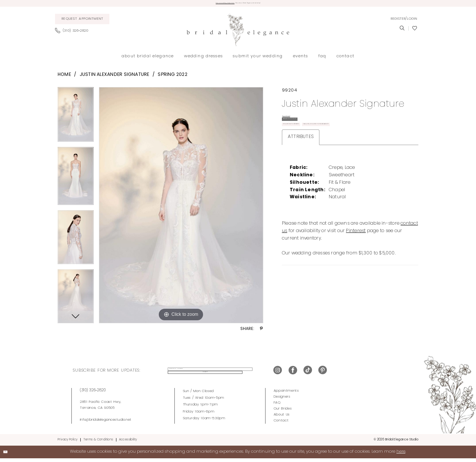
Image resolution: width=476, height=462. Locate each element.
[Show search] (402, 32)
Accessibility (128, 443)
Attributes (301, 182)
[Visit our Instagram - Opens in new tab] (278, 374)
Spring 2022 (173, 78)
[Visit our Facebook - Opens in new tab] (293, 374)
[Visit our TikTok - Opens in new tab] (308, 374)
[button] (404, 22)
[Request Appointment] (82, 23)
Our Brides (283, 412)
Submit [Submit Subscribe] (247, 374)
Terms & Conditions (98, 443)
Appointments (286, 394)
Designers (282, 400)
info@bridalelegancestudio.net (106, 423)
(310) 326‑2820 (93, 394)
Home (64, 78)
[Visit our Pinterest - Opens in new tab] (323, 374)
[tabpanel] (76, 120)
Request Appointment (306, 151)
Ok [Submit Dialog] (10, 455)
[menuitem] (82, 23)
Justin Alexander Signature (115, 78)
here (401, 455)
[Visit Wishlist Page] (415, 32)
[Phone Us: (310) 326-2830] (74, 35)
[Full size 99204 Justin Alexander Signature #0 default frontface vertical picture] (181, 209)
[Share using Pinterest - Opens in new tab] (261, 333)
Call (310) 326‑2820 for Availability (321, 166)
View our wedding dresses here (200, 5)
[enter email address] (199, 374)
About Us (282, 418)
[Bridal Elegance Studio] (238, 34)
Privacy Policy (67, 443)
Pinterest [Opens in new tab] (356, 276)
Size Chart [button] (294, 122)
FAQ (277, 406)
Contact (281, 424)
